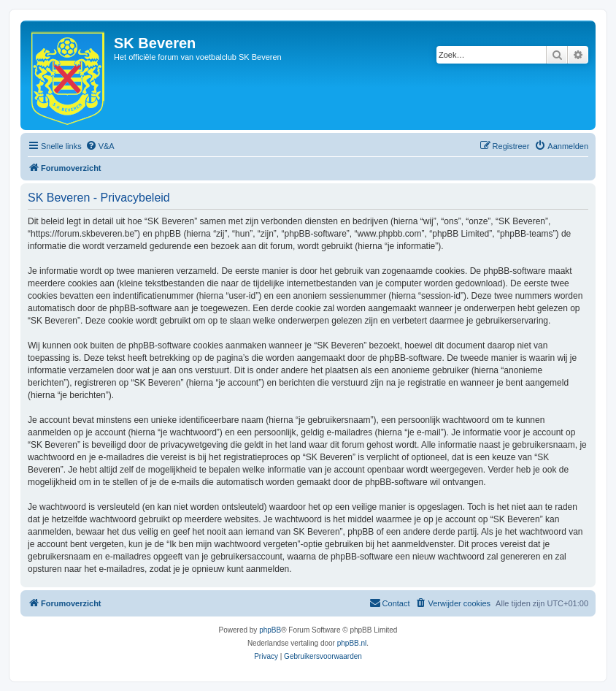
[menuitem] (100, 146)
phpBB (270, 630)
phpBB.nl (352, 643)
